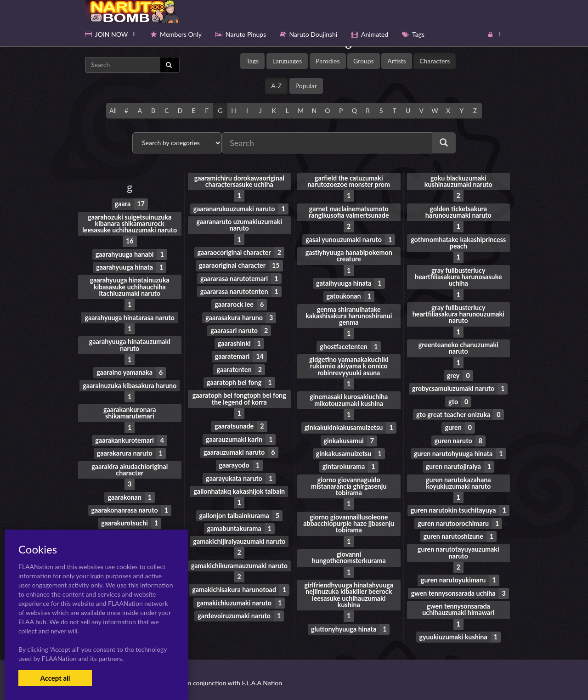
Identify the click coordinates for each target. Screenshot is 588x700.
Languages (287, 61)
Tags (252, 61)
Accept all (55, 678)
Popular (306, 86)
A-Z (276, 86)
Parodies (328, 61)
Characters (435, 61)
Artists (396, 61)
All (113, 110)
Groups (364, 61)
